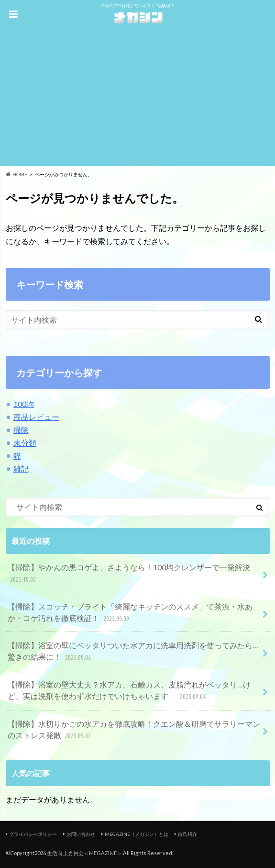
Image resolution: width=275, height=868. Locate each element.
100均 (24, 404)
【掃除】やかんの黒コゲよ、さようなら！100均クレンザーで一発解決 (129, 574)
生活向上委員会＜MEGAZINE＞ (84, 853)
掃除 (21, 430)
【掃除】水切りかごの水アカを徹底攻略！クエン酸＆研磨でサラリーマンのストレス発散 (134, 730)
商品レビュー (36, 417)
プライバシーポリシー (33, 834)
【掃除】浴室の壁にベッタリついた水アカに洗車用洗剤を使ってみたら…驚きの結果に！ (133, 652)
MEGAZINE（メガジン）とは (137, 834)
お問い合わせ (81, 834)
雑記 (21, 468)
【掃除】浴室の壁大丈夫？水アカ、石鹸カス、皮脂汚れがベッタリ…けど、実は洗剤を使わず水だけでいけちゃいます (129, 691)
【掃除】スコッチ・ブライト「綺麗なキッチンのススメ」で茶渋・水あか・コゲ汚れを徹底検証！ (130, 613)
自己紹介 (187, 834)
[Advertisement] (137, 99)
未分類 (25, 443)
